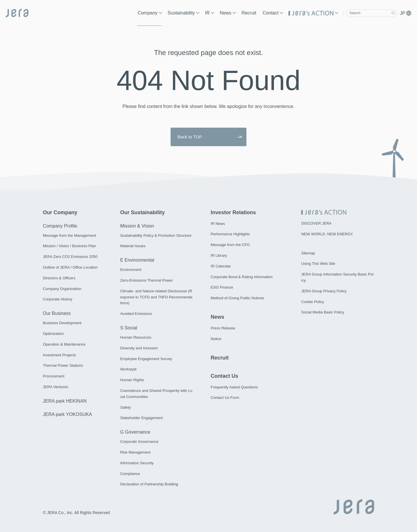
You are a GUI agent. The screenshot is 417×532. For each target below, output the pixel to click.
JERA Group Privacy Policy (324, 291)
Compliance (130, 474)
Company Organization (62, 289)
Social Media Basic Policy (323, 312)
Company (147, 13)
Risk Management (135, 452)
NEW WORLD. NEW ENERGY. (327, 234)
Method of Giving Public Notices (237, 298)
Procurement (54, 376)
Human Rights (132, 380)
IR (207, 13)
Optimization (53, 334)
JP (406, 13)
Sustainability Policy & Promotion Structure (156, 235)
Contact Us (225, 376)
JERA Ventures (55, 387)
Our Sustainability (142, 212)
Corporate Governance (139, 442)
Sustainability (181, 13)
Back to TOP (190, 137)
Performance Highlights (230, 234)
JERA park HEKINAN (65, 401)
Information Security (137, 463)
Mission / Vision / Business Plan (69, 246)
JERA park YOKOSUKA (67, 414)
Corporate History (58, 299)
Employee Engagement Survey (146, 359)
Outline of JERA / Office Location (70, 267)
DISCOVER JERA (316, 223)
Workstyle (128, 369)
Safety (126, 407)
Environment (131, 270)
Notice (216, 339)
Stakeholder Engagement (141, 418)
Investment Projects (59, 355)
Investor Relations (233, 212)
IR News (218, 224)
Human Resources (136, 337)
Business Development (62, 323)
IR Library (219, 255)
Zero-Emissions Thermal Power (147, 280)
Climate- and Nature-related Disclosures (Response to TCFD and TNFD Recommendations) (156, 297)
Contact (271, 13)
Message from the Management (69, 235)
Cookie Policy (313, 302)
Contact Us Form (225, 398)
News (226, 13)
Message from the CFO (230, 245)
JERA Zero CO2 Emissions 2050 (70, 257)
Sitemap (308, 253)
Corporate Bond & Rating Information (242, 277)
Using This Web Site (318, 264)
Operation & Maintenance (64, 344)
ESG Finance (222, 287)
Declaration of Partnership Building (149, 484)
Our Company (60, 212)
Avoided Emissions (136, 314)
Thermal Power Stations (63, 365)
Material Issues (133, 246)
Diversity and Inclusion (139, 348)
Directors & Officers (59, 278)
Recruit (249, 13)
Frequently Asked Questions (234, 387)
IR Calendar (221, 266)
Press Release (223, 328)
